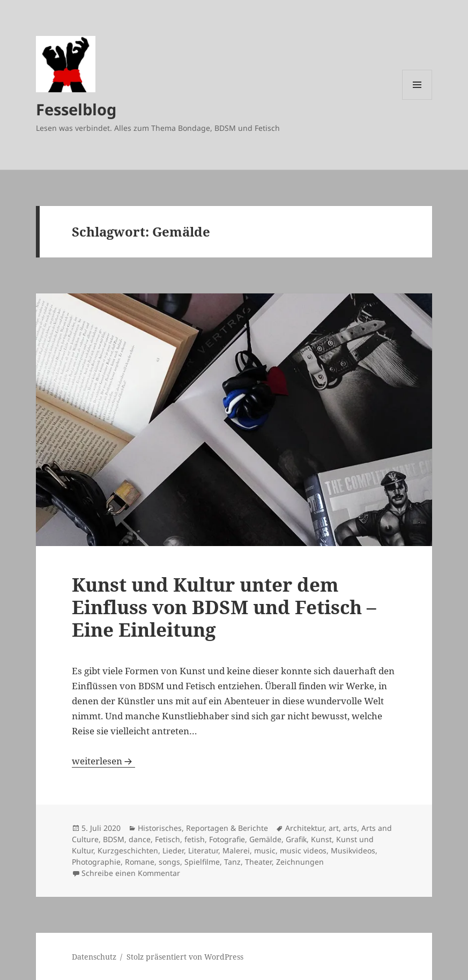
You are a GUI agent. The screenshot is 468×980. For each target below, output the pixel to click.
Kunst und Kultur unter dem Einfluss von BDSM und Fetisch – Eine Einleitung (224, 607)
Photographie (96, 862)
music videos (303, 850)
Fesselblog (76, 109)
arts (350, 828)
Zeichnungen (300, 862)
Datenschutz (94, 957)
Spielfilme (202, 862)
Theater (258, 862)
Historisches (160, 828)
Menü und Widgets (417, 100)
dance (140, 839)
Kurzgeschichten (128, 850)
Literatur (203, 850)
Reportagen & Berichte (227, 828)
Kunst (321, 839)
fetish (195, 839)
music (265, 850)
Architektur (305, 828)
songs (169, 862)
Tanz (232, 862)
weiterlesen (103, 761)
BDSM (114, 839)
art (334, 828)
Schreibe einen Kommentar (131, 873)
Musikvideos (353, 850)
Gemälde (265, 839)
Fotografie (227, 839)
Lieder (173, 850)
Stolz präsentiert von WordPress (185, 957)
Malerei (236, 850)
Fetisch (168, 839)
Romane (140, 862)
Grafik (296, 839)
